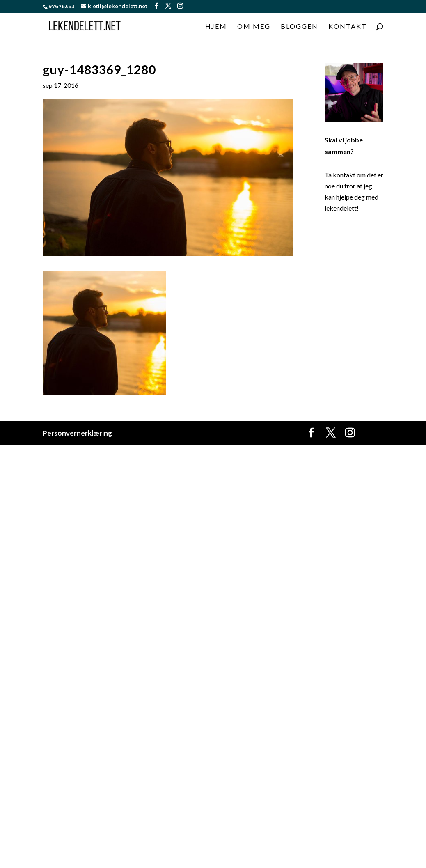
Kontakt (348, 27)
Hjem (216, 27)
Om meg (254, 27)
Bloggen (299, 27)
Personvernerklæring (77, 433)
